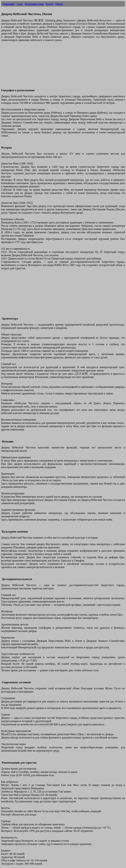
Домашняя (8, 4)
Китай (49, 4)
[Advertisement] (63, 67)
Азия (20, 4)
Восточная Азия (34, 4)
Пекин (59, 4)
